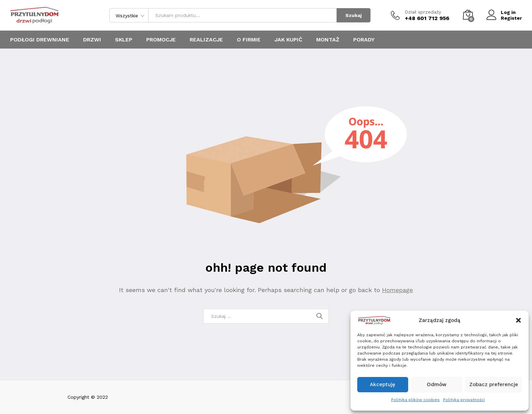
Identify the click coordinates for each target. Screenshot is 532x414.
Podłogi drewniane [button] (40, 40)
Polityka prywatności (464, 400)
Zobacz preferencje (494, 384)
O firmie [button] (249, 40)
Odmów (437, 384)
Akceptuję (383, 384)
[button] (518, 320)
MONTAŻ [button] (328, 40)
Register (511, 18)
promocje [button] (161, 40)
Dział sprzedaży (423, 12)
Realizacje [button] (206, 40)
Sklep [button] (124, 40)
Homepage (397, 290)
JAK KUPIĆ (288, 40)
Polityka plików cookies (415, 400)
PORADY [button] (364, 40)
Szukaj (354, 15)
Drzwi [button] (92, 40)
